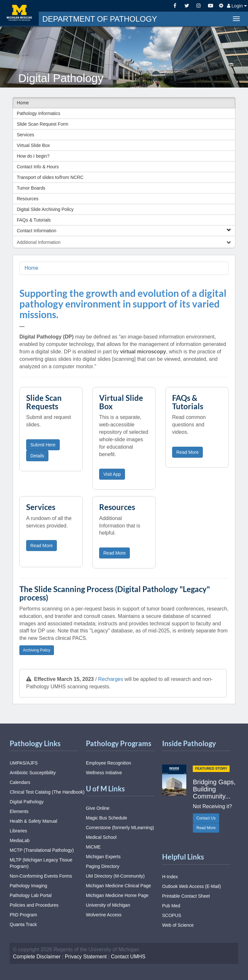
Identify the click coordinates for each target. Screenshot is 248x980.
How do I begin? (33, 156)
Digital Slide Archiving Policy (45, 209)
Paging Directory (103, 866)
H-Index (170, 877)
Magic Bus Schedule (107, 818)
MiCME (93, 847)
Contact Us (206, 818)
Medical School (101, 837)
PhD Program (23, 915)
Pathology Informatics (39, 113)
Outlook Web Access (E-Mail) (191, 886)
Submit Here (43, 445)
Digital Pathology (27, 802)
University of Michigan (108, 905)
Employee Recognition (108, 763)
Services (26, 135)
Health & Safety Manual (33, 821)
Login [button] (237, 6)
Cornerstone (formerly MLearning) (120, 828)
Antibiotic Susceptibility (33, 773)
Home (23, 103)
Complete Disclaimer (37, 957)
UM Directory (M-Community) (115, 876)
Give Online (98, 808)
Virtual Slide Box (33, 145)
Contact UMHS (128, 957)
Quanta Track (23, 924)
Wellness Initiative (104, 773)
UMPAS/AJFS (24, 763)
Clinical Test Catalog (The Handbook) (47, 792)
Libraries (18, 831)
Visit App (112, 474)
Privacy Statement (86, 957)
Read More (187, 452)
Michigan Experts (103, 857)
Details (37, 456)
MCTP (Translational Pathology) (42, 850)
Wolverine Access (104, 915)
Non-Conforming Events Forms (41, 876)
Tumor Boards (31, 188)
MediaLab (20, 840)
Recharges (111, 679)
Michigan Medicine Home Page (117, 895)
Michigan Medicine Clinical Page (119, 886)
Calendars (20, 782)
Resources (28, 199)
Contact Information (124, 230)
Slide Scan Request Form (43, 124)
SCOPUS (172, 915)
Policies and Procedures (34, 905)
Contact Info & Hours (38, 167)
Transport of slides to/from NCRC (50, 177)
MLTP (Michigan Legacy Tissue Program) (41, 863)
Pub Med (171, 906)
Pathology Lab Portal (31, 895)
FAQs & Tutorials (34, 220)
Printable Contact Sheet (186, 896)
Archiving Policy (37, 650)
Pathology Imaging (28, 886)
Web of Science (178, 925)
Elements (19, 811)
